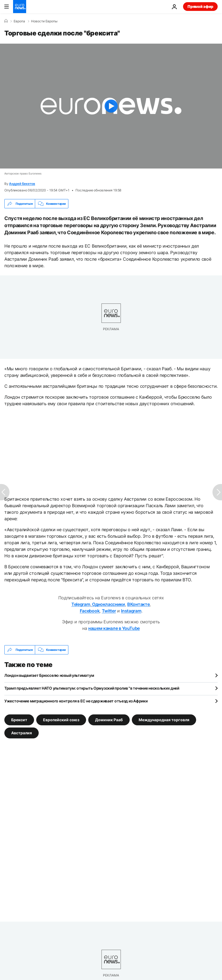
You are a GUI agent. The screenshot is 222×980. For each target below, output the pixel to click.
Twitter (109, 611)
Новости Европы (44, 21)
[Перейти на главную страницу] (20, 7)
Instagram (131, 611)
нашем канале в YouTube (114, 628)
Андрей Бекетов (22, 184)
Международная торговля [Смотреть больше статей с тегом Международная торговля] (164, 720)
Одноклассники (108, 604)
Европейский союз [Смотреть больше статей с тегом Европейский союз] (61, 720)
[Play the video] (111, 106)
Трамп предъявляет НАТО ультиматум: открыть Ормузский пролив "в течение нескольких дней (92, 688)
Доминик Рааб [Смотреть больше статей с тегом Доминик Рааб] (109, 720)
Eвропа (19, 21)
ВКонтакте (138, 604)
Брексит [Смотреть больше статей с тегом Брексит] (19, 720)
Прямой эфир (200, 6)
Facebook (90, 611)
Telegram (81, 604)
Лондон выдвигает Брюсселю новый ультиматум (49, 675)
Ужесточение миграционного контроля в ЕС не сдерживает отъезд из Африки (76, 701)
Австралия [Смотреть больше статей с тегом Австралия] (22, 733)
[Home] (6, 21)
